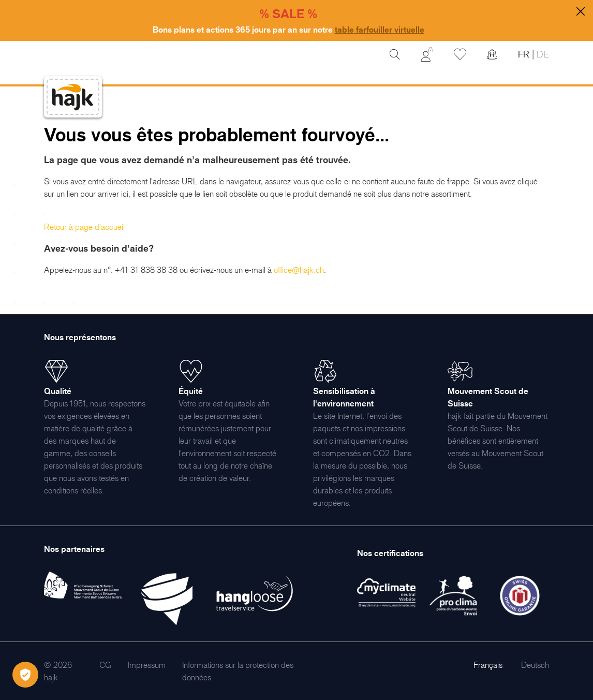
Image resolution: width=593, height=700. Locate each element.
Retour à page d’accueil (84, 227)
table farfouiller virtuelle (380, 30)
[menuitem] (105, 665)
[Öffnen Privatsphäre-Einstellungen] (25, 675)
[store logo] (73, 97)
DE (542, 54)
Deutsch (535, 665)
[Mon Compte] (427, 54)
